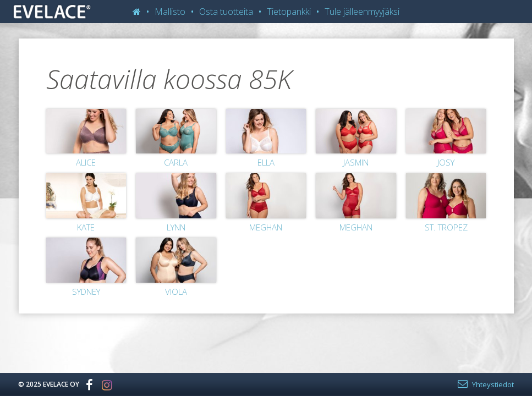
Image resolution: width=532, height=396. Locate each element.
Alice (86, 162)
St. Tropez (446, 227)
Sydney (86, 291)
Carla (176, 162)
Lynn (176, 227)
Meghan (266, 227)
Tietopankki (289, 12)
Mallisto (170, 12)
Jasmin (356, 162)
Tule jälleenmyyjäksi (362, 12)
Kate (86, 227)
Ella (266, 162)
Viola (176, 291)
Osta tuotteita (226, 12)
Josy (446, 162)
